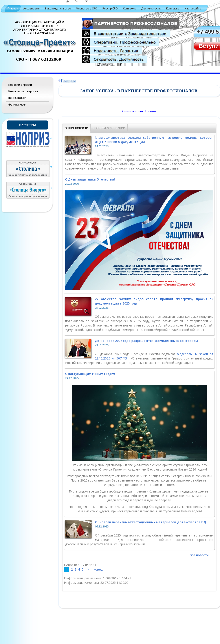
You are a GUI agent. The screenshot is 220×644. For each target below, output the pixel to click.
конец (98, 569)
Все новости (199, 555)
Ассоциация (31, 8)
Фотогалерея (17, 105)
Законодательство (58, 8)
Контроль (129, 8)
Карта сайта (193, 8)
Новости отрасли (20, 85)
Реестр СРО (110, 8)
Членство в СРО (87, 8)
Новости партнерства (23, 91)
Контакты (173, 8)
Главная (13, 8)
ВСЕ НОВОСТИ (17, 98)
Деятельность (151, 8)
